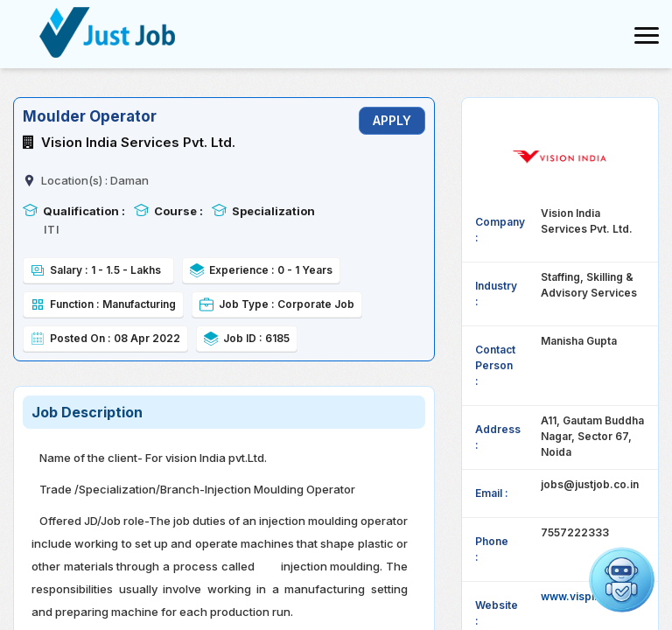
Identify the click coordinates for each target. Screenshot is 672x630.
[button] (622, 580)
